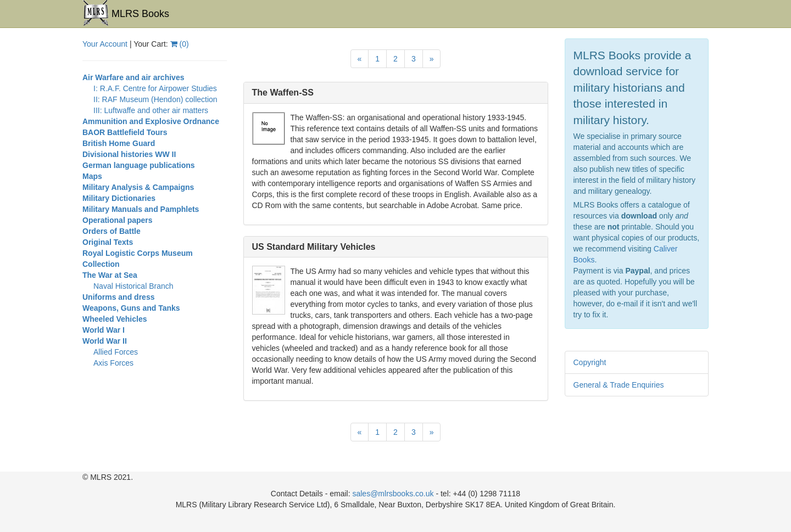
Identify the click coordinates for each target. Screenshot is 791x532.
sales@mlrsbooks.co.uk (393, 494)
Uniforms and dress (118, 297)
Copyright (590, 362)
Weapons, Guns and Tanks (131, 308)
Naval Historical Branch (133, 286)
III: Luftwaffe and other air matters (151, 110)
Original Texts (108, 242)
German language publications (139, 165)
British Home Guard (119, 143)
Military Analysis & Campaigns (138, 187)
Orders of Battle (112, 231)
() (180, 44)
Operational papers (118, 220)
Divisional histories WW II (129, 154)
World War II (105, 341)
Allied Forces (116, 352)
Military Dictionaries (119, 198)
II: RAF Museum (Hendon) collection (155, 99)
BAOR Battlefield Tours (125, 132)
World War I (104, 330)
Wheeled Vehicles (115, 319)
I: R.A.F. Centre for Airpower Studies (155, 88)
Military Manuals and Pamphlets (141, 209)
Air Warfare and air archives (133, 77)
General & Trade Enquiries (619, 385)
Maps (92, 176)
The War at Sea (110, 275)
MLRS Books (126, 13)
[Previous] (360, 59)
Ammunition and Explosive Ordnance (151, 121)
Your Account (105, 44)
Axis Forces (113, 363)
